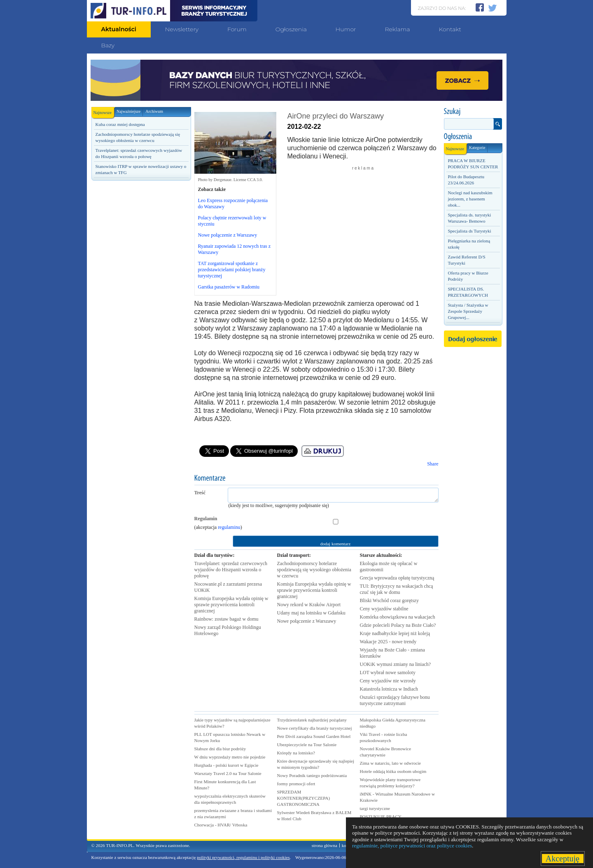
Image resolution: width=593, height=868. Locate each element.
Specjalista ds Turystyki (470, 231)
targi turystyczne (375, 808)
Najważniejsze (128, 111)
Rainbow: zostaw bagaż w (226, 619)
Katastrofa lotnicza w (389, 689)
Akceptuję (563, 859)
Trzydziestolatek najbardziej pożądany (312, 720)
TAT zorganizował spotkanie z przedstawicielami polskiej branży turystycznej (232, 270)
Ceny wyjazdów (384, 609)
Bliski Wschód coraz (389, 600)
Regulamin (206, 519)
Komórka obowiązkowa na (398, 617)
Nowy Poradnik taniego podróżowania (312, 775)
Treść (200, 493)
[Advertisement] (141, 324)
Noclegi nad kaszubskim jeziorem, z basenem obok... (470, 199)
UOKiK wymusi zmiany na (396, 664)
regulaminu (229, 527)
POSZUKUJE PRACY (381, 817)
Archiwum (154, 111)
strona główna (325, 845)
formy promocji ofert (296, 784)
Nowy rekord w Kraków (309, 605)
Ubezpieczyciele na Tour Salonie (307, 745)
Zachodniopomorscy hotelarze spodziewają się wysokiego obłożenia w (314, 570)
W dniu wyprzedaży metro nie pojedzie (230, 757)
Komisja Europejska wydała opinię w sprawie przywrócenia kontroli (231, 605)
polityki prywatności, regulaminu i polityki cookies (243, 857)
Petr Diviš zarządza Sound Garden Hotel (314, 736)
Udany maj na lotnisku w (311, 613)
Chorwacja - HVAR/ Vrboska (221, 825)
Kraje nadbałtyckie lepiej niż (395, 633)
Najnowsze (104, 111)
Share (433, 464)
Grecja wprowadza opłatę (397, 578)
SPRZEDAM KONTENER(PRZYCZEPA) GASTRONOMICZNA (304, 798)
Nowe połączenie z (307, 621)
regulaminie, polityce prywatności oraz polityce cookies (412, 846)
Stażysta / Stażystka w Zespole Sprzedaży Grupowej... (468, 311)
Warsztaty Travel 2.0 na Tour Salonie (228, 773)
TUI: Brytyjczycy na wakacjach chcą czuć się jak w (397, 589)
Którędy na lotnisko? (296, 753)
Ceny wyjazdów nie (388, 681)
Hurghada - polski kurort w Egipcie (226, 765)
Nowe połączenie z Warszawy (228, 235)
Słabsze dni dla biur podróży (220, 749)
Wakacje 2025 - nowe (388, 642)
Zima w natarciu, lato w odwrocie (390, 763)
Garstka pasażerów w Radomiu (229, 287)
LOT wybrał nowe (388, 673)
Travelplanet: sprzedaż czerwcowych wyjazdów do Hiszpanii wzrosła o (231, 570)
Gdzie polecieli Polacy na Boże (398, 625)
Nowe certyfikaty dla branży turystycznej (315, 728)
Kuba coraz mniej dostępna (120, 124)
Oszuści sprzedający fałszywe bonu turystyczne (395, 700)
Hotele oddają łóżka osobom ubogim (393, 771)
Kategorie (477, 148)
